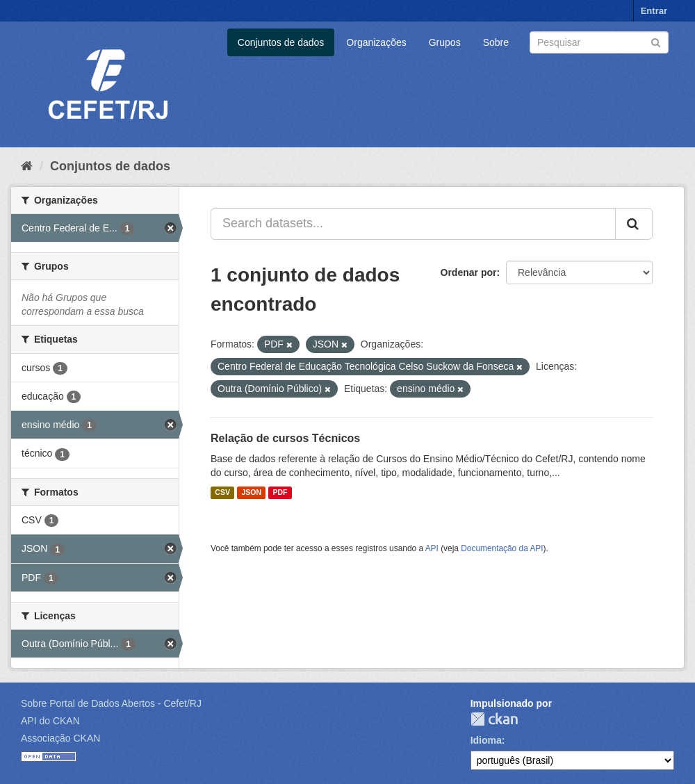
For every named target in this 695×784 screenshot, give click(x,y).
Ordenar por (469, 272)
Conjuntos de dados (281, 42)
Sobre (496, 42)
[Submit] (656, 41)
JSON (251, 493)
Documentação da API (502, 548)
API (432, 548)
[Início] (27, 166)
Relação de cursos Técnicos (285, 438)
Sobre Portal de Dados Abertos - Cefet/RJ (111, 703)
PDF (280, 493)
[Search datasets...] (413, 224)
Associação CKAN (60, 738)
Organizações (376, 42)
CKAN (494, 719)
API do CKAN (50, 721)
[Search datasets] (599, 42)
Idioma (486, 740)
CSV (222, 493)
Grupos (445, 42)
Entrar (654, 11)
